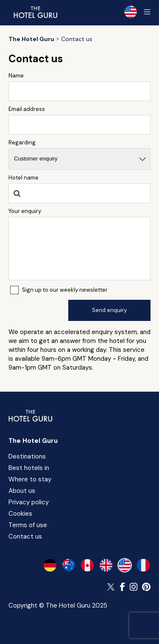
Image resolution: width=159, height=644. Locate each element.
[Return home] (35, 12)
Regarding (22, 142)
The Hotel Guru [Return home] (33, 441)
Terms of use (28, 525)
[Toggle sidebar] (147, 12)
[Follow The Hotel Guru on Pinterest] (146, 587)
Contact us (25, 536)
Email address (27, 109)
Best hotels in (29, 468)
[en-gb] (106, 565)
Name (16, 76)
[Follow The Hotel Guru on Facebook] (123, 587)
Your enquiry (25, 211)
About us (22, 491)
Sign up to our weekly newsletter (65, 290)
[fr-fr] (143, 565)
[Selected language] (131, 12)
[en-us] (125, 565)
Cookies (20, 514)
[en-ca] (87, 565)
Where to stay (30, 479)
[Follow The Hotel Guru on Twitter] (112, 587)
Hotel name (24, 178)
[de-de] (50, 565)
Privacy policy (29, 502)
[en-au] (69, 565)
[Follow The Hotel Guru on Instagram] (134, 587)
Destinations (27, 456)
